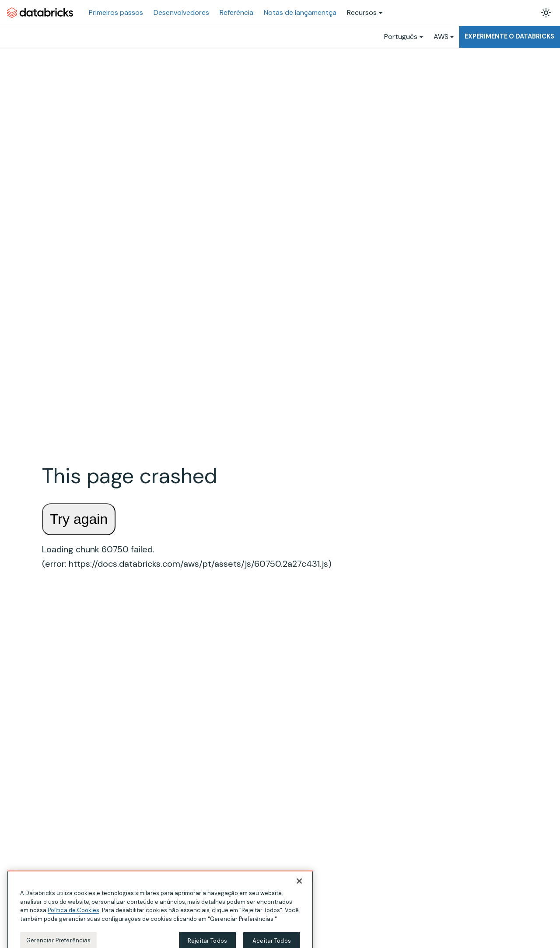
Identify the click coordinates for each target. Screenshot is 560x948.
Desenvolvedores (181, 12)
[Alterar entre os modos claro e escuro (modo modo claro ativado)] (546, 13)
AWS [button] (441, 37)
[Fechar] (299, 886)
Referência (236, 12)
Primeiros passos (116, 12)
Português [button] (401, 37)
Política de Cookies (73, 915)
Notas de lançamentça (300, 12)
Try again (79, 519)
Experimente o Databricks (509, 36)
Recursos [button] (362, 12)
